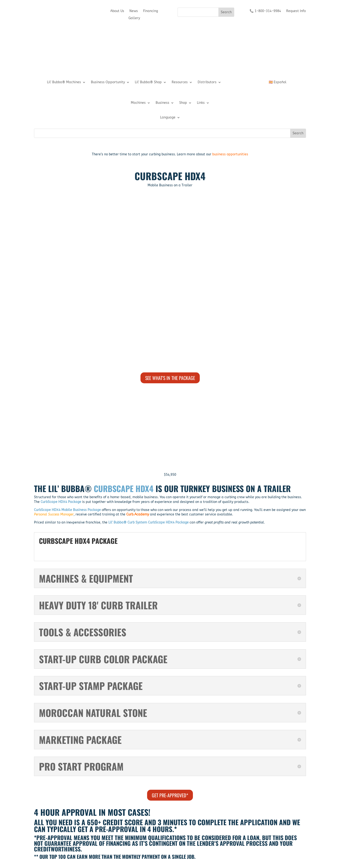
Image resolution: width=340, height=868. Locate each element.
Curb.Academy (138, 514)
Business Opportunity (108, 82)
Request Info (296, 11)
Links (201, 103)
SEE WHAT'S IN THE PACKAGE (170, 378)
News (134, 11)
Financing (151, 11)
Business (162, 103)
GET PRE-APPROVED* (170, 795)
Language (168, 118)
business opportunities (230, 154)
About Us (117, 11)
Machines (138, 103)
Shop (183, 103)
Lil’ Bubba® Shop (148, 82)
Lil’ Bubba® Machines (64, 82)
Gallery (134, 18)
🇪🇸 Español (278, 82)
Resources (180, 82)
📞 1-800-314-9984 (265, 11)
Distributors (207, 82)
